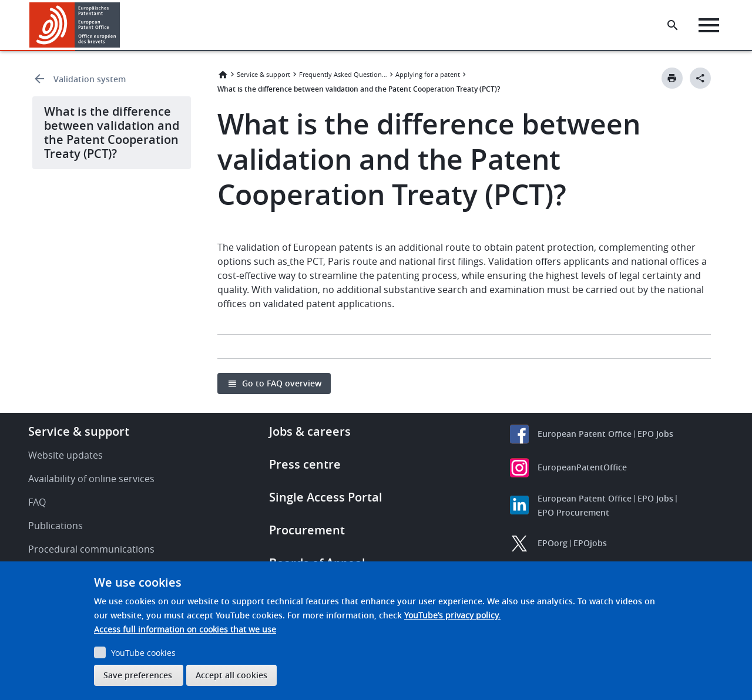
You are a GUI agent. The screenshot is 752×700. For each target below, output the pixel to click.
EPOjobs (590, 543)
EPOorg (553, 543)
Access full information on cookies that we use (185, 629)
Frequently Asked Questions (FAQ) (343, 74)
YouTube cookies (143, 653)
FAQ (37, 502)
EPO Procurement (573, 512)
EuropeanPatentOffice (582, 467)
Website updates (66, 455)
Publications (56, 526)
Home (223, 75)
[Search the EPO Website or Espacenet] (673, 25)
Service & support (263, 74)
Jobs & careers (310, 431)
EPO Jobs (655, 434)
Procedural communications (91, 549)
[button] (122, 25)
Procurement (307, 530)
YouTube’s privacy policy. (452, 615)
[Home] (75, 25)
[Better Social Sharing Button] (700, 78)
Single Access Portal (326, 497)
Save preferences (138, 675)
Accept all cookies (231, 675)
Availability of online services (91, 479)
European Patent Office (585, 434)
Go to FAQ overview (282, 383)
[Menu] (709, 25)
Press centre (305, 464)
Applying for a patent (428, 74)
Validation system (90, 79)
